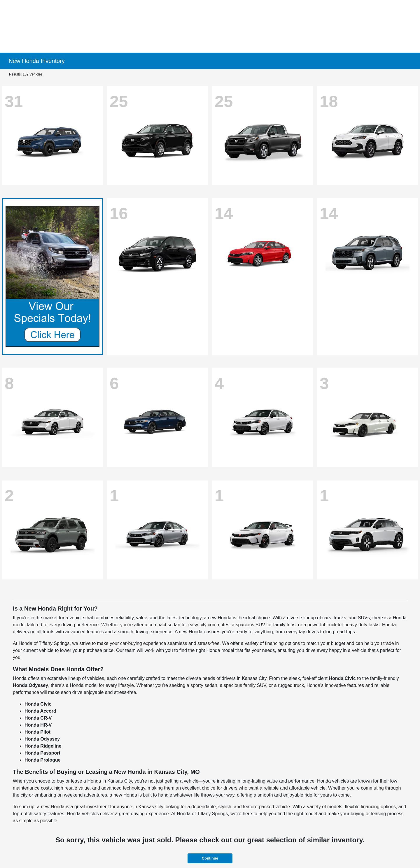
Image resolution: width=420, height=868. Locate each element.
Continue (210, 858)
